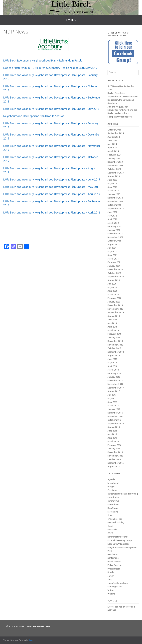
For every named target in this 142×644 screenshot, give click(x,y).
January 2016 (114, 448)
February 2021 (114, 262)
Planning (113, 601)
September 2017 (116, 388)
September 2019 (116, 312)
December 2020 (115, 269)
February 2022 (114, 226)
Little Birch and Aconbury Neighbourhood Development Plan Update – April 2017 (52, 194)
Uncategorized (115, 586)
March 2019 (113, 330)
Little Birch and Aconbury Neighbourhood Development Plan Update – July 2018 (51, 109)
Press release (114, 569)
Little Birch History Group (120, 540)
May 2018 (112, 362)
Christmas (112, 490)
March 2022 (113, 223)
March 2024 (113, 151)
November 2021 (115, 237)
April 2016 (112, 438)
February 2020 (114, 298)
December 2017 (115, 380)
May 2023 (112, 183)
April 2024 (112, 147)
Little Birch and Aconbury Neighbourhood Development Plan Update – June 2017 (52, 179)
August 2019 (114, 316)
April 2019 (112, 327)
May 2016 (112, 434)
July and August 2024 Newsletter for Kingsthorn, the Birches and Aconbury (122, 110)
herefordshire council (118, 537)
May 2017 (112, 398)
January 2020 (114, 302)
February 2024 (114, 155)
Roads (111, 572)
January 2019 (114, 337)
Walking (111, 594)
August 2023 (114, 176)
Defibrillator (113, 504)
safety (111, 576)
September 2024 (116, 133)
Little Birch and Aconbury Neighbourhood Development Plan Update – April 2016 (52, 212)
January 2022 (114, 230)
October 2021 (114, 241)
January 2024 (114, 158)
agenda (111, 479)
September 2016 (116, 423)
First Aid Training (116, 522)
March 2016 (113, 441)
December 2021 (115, 233)
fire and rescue (115, 519)
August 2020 (114, 280)
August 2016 (114, 427)
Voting (111, 590)
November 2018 (115, 345)
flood (110, 526)
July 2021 (112, 248)
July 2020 (112, 284)
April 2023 (112, 187)
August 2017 (114, 391)
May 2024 (112, 144)
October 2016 (114, 420)
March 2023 (113, 190)
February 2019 (114, 334)
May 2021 (112, 251)
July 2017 (112, 395)
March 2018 (113, 370)
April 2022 (112, 219)
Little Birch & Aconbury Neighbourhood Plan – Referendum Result (43, 60)
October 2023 (114, 169)
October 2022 (114, 205)
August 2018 (114, 355)
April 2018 (112, 366)
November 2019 (115, 309)
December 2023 (115, 162)
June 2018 (112, 359)
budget (111, 486)
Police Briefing (115, 565)
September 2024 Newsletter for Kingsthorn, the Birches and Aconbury (123, 100)
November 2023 (115, 165)
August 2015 (114, 466)
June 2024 (112, 140)
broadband (113, 483)
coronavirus (113, 501)
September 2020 (116, 276)
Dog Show (113, 508)
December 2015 (115, 452)
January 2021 (114, 266)
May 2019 (112, 323)
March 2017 (113, 405)
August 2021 (114, 244)
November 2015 (115, 456)
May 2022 (112, 216)
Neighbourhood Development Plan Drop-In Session (34, 116)
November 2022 (115, 201)
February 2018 (114, 373)
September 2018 (116, 352)
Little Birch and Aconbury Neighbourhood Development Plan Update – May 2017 (52, 187)
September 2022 (116, 208)
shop (110, 579)
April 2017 (112, 402)
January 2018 (114, 377)
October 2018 (114, 348)
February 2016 (114, 445)
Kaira (31, 640)
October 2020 (114, 273)
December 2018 (115, 341)
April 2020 (112, 291)
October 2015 (114, 459)
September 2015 (116, 463)
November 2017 (115, 384)
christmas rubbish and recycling (123, 494)
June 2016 (112, 431)
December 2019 (115, 305)
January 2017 (114, 409)
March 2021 (113, 259)
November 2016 (115, 416)
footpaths (112, 529)
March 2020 (113, 294)
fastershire (113, 512)
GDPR (110, 533)
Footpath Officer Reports (120, 117)
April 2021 (112, 255)
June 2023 (112, 180)
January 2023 (114, 194)
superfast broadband (118, 583)
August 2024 (114, 137)
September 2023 (116, 173)
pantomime (113, 558)
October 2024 (114, 130)
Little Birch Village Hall (118, 544)
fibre (110, 515)
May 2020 (112, 287)
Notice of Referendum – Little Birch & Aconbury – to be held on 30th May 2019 (50, 68)
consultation (114, 497)
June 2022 (112, 212)
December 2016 (115, 413)
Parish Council (114, 561)
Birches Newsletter (117, 93)
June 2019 (112, 319)
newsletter (113, 554)
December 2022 (115, 198)
